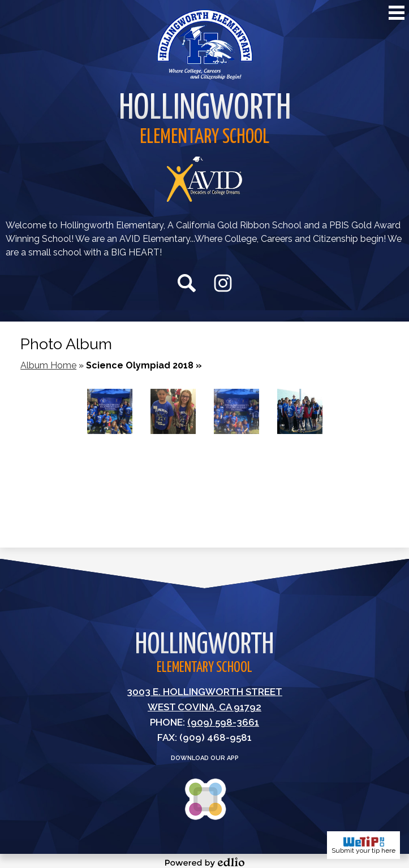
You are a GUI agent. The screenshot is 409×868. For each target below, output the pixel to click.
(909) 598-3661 (223, 722)
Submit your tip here (363, 845)
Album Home (48, 365)
